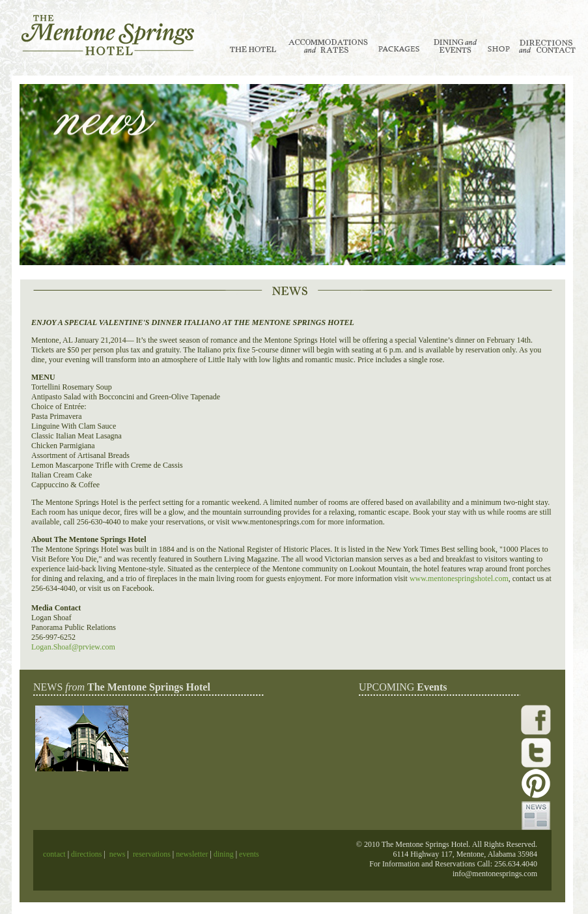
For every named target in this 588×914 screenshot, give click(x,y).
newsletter (192, 854)
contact (55, 854)
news (118, 854)
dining (223, 854)
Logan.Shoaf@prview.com (73, 647)
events (249, 854)
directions (85, 854)
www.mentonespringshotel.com (459, 578)
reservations (152, 854)
